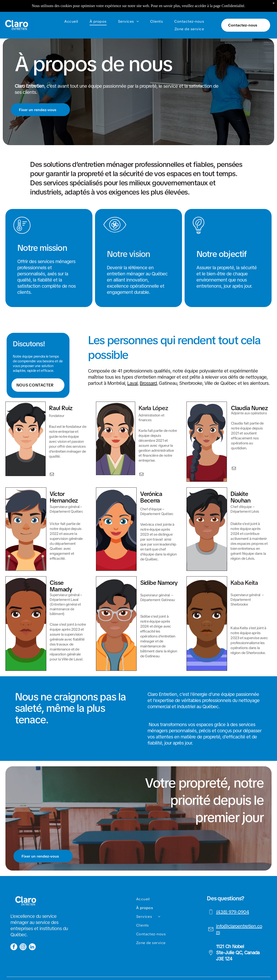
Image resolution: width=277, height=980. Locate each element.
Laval (132, 383)
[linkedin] (32, 947)
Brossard (148, 383)
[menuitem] (72, 10)
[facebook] (14, 947)
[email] (52, 475)
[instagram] (23, 947)
